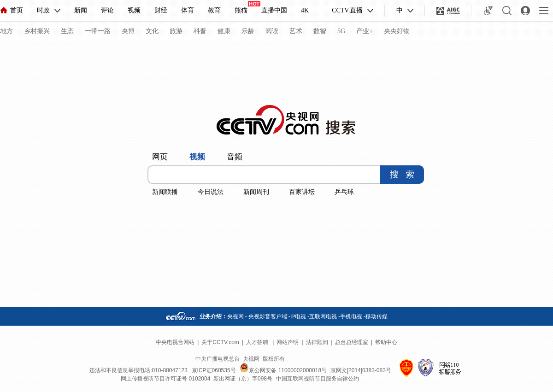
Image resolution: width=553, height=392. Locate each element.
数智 (320, 31)
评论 (107, 10)
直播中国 (274, 10)
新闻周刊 (256, 192)
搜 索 (402, 174)
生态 (67, 31)
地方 (6, 31)
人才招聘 (258, 342)
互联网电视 (323, 316)
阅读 (272, 31)
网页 (160, 157)
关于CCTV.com (220, 342)
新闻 (81, 10)
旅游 (176, 31)
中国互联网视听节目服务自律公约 (318, 379)
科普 (200, 31)
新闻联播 (165, 192)
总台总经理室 (352, 342)
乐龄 (248, 31)
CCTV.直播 (347, 10)
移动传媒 (377, 316)
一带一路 (98, 31)
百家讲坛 (302, 192)
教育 (214, 10)
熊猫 (241, 10)
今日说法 (211, 192)
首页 (12, 10)
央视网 (235, 316)
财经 (161, 10)
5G (341, 31)
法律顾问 (317, 342)
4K (305, 10)
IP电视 (298, 316)
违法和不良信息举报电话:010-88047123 (138, 370)
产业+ (365, 31)
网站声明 (288, 342)
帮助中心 (386, 342)
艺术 (296, 31)
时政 (43, 10)
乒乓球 (344, 192)
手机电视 (351, 316)
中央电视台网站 (175, 342)
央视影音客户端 (268, 316)
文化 (152, 31)
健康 (224, 31)
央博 (128, 31)
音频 (235, 157)
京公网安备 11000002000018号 (283, 370)
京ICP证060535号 (214, 370)
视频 (134, 10)
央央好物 (397, 31)
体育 (188, 10)
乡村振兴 (37, 31)
